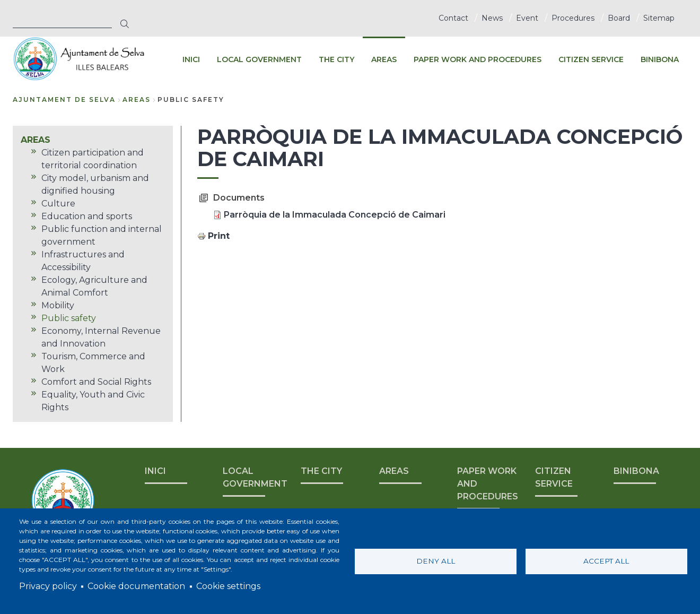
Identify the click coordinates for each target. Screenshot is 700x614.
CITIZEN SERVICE (554, 477)
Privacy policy (48, 586)
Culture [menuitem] (58, 204)
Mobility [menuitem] (58, 305)
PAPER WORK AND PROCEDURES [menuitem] (478, 59)
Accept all (606, 561)
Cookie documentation (136, 586)
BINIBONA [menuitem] (660, 59)
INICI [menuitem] (191, 59)
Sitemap (659, 18)
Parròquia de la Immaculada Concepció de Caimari (335, 215)
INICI (155, 471)
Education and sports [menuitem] (87, 216)
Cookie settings (228, 586)
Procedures (573, 18)
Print (219, 236)
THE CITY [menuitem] (336, 59)
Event (527, 18)
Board (619, 18)
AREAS (137, 100)
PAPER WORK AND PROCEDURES (488, 484)
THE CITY (321, 471)
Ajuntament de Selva (64, 100)
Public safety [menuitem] (69, 318)
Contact (453, 18)
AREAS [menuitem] (384, 59)
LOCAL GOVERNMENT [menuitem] (259, 59)
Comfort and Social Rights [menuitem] (96, 382)
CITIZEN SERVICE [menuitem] (591, 59)
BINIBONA (636, 471)
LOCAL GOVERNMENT (255, 477)
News (492, 18)
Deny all (436, 561)
